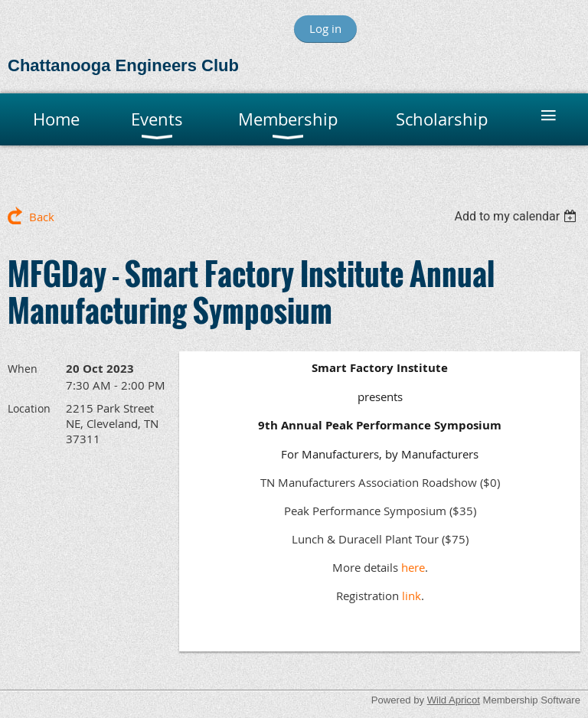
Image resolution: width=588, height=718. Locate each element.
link (412, 596)
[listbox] (517, 216)
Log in (325, 28)
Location (29, 408)
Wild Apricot (454, 700)
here (413, 567)
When (23, 369)
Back (42, 217)
